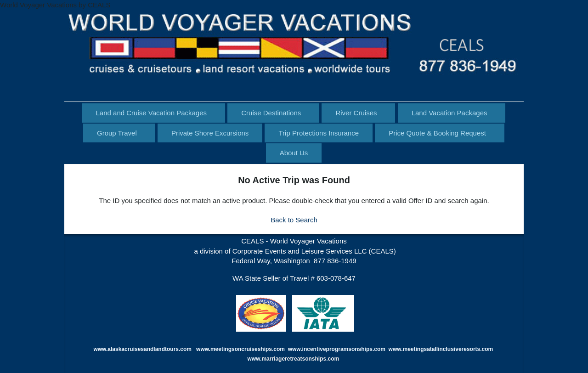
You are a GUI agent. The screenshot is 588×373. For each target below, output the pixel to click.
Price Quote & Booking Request (437, 133)
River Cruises (356, 113)
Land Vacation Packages (449, 113)
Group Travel (117, 133)
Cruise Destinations (271, 113)
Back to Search (294, 220)
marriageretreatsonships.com (301, 359)
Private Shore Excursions (210, 133)
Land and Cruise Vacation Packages (152, 113)
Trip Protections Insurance (319, 133)
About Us (294, 153)
